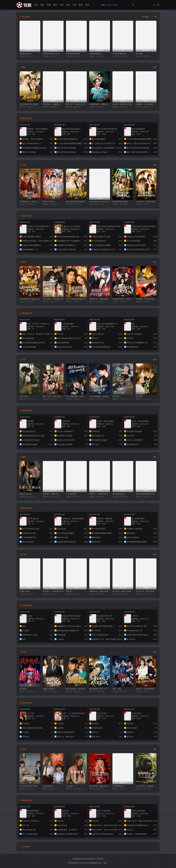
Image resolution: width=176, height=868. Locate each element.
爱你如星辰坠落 (95, 54)
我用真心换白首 (26, 54)
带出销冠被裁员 (118, 494)
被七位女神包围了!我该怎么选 (30, 786)
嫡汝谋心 (69, 591)
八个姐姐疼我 (71, 494)
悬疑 (81, 5)
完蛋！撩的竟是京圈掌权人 (76, 299)
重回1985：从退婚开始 (52, 104)
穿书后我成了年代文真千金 (99, 202)
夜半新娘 (23, 689)
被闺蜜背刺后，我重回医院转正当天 (100, 104)
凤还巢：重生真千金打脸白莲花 (123, 104)
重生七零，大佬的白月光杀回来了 (76, 104)
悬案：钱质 (117, 689)
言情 (62, 5)
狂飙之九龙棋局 (49, 689)
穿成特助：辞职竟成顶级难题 (146, 299)
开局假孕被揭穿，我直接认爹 (100, 396)
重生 (43, 5)
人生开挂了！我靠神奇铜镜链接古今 (146, 202)
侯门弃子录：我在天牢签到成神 (146, 591)
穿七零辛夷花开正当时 (51, 54)
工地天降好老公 (118, 786)
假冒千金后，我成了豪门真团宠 (53, 396)
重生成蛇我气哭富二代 (98, 689)
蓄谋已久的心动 (26, 494)
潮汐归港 (116, 396)
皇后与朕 (139, 396)
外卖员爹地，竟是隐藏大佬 (53, 299)
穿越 (49, 5)
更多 (155, 67)
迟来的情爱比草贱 (73, 54)
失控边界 (69, 786)
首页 (36, 5)
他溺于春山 (24, 396)
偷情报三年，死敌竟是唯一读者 (100, 299)
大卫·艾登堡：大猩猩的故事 (146, 786)
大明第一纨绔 (25, 591)
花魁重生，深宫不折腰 (144, 104)
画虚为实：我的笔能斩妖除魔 (146, 689)
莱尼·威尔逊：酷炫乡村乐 (99, 786)
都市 (68, 5)
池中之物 (139, 54)
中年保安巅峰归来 (119, 54)
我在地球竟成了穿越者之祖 (30, 299)
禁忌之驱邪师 (48, 786)
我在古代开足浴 (49, 202)
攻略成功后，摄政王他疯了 (99, 591)
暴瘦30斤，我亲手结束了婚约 (100, 494)
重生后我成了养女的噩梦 (29, 104)
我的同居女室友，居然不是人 (123, 299)
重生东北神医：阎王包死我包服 (76, 689)
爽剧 (55, 5)
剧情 (87, 5)
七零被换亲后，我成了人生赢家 (30, 202)
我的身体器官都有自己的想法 (146, 494)
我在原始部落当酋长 (120, 202)
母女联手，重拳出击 (50, 494)
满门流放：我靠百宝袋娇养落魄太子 (123, 591)
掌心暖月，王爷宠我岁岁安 (53, 591)
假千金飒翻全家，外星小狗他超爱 (76, 396)
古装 (74, 5)
